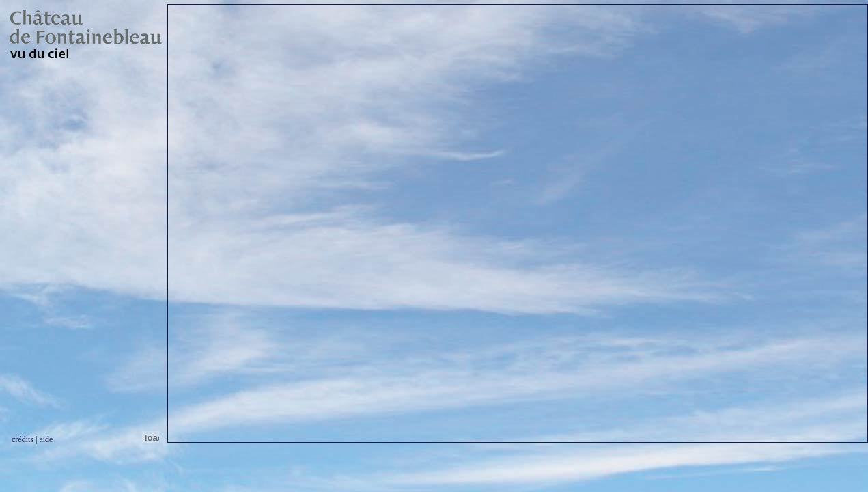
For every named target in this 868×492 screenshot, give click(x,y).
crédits (23, 439)
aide (46, 439)
